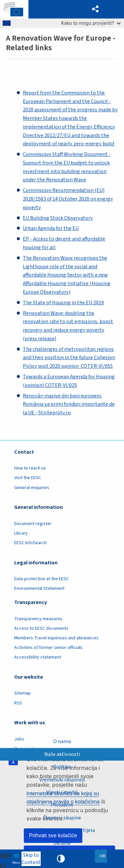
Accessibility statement (38, 657)
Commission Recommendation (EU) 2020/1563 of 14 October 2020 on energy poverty (68, 199)
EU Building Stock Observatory (58, 218)
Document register (33, 524)
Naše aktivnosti (62, 754)
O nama (62, 741)
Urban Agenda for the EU (51, 228)
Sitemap (22, 693)
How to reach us (30, 468)
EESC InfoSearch (30, 543)
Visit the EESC (28, 478)
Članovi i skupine (62, 818)
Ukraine (62, 843)
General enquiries (32, 488)
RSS (18, 703)
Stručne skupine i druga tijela (62, 830)
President (62, 805)
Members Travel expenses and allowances (56, 638)
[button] (95, 9)
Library (21, 533)
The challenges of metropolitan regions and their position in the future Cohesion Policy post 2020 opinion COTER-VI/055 (69, 358)
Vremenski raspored (62, 779)
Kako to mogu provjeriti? (91, 23)
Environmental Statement (39, 588)
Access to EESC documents (41, 628)
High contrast (61, 859)
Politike (62, 767)
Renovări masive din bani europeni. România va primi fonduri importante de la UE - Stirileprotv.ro (69, 404)
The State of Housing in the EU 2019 (63, 303)
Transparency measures (38, 619)
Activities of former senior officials (48, 648)
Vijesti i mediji (62, 792)
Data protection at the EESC (41, 579)
